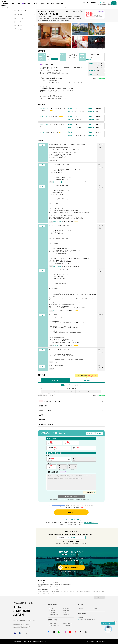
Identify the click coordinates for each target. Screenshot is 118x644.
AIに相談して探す (52, 610)
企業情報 (81, 608)
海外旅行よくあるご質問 (68, 624)
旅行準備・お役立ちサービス (54, 626)
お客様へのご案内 (52, 624)
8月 (71, 385)
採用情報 (95, 608)
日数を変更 (54, 59)
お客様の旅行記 (66, 614)
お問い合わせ (71, 512)
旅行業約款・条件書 (100, 642)
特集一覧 (64, 612)
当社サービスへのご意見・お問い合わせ (87, 619)
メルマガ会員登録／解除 (68, 626)
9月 (76, 385)
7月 (67, 385)
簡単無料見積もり (83, 617)
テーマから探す (52, 612)
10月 (80, 385)
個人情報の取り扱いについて (58, 505)
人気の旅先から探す (67, 610)
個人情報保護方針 (91, 642)
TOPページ (51, 608)
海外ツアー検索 (66, 608)
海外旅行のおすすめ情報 (54, 614)
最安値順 (87, 380)
